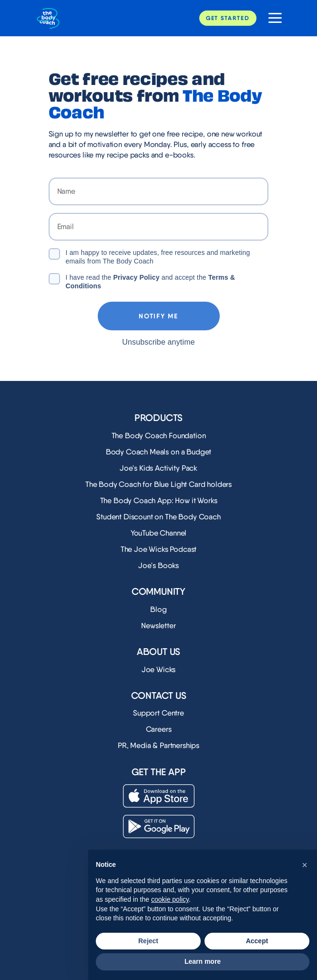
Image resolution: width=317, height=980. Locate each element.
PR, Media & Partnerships (158, 745)
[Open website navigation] (271, 18)
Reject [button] (148, 941)
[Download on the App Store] (159, 796)
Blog (158, 609)
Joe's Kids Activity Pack (158, 468)
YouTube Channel (159, 533)
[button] (305, 865)
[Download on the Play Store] (159, 827)
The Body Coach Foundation (159, 436)
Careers (159, 729)
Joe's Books (158, 565)
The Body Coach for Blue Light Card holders (158, 484)
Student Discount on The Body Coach (158, 517)
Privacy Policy (136, 277)
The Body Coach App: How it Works (159, 501)
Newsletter (158, 626)
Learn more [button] (203, 961)
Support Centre (158, 713)
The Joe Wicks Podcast (159, 549)
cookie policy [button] (170, 899)
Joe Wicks (159, 669)
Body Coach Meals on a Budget (159, 452)
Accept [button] (257, 941)
